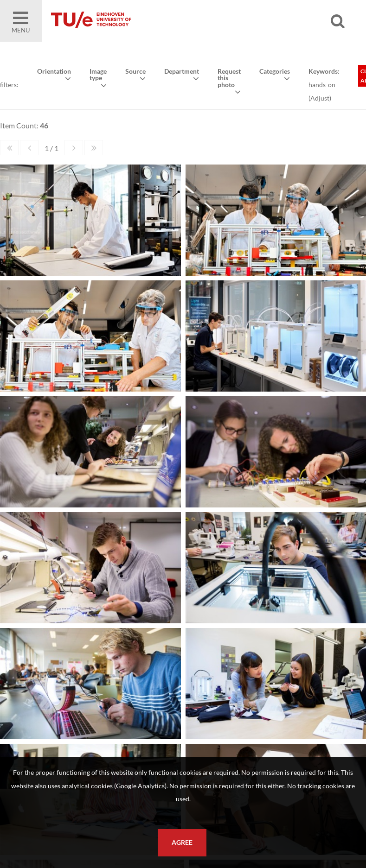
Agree (182, 843)
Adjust (319, 98)
